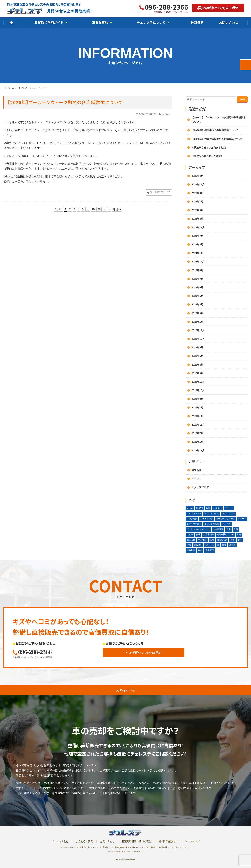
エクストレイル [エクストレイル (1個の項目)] (212, 513)
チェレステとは (60, 841)
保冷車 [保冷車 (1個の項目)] (190, 535)
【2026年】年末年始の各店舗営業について (215, 130)
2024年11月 (198, 227)
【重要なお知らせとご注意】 (207, 156)
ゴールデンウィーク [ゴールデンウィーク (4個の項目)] (225, 519)
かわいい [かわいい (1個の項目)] (229, 508)
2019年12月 (198, 450)
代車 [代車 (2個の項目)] (229, 529)
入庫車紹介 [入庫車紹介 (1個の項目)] (209, 535)
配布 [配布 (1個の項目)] (200, 550)
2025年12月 (198, 185)
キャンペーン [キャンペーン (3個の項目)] (229, 513)
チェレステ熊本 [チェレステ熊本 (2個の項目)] (212, 524)
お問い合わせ (107, 841)
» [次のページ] (109, 209)
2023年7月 (197, 279)
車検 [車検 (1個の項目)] (224, 545)
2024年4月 (197, 245)
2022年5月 (197, 356)
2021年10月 (198, 390)
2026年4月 (197, 176)
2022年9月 (197, 347)
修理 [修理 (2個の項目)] (198, 535)
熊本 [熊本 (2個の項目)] (233, 540)
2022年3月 (197, 373)
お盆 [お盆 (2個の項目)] (208, 508)
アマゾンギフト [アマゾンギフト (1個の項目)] (194, 513)
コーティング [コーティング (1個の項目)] (207, 519)
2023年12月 (198, 262)
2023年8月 (197, 270)
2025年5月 (197, 210)
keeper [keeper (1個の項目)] (190, 508)
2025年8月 (197, 193)
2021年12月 (198, 382)
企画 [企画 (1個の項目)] (236, 529)
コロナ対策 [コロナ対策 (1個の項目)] (192, 519)
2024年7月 (197, 236)
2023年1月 (197, 322)
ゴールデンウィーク (160, 192)
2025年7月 (197, 202)
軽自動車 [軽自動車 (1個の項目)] (191, 550)
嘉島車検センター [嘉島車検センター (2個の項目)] (225, 535)
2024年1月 (197, 253)
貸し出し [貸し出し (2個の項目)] (210, 545)
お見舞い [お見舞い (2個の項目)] (217, 508)
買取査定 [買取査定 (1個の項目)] (198, 545)
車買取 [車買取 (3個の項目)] (232, 545)
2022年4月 (197, 365)
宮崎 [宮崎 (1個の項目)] (239, 535)
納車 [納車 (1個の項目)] (240, 540)
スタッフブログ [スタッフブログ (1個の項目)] (194, 524)
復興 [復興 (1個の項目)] (212, 540)
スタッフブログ (200, 487)
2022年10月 (198, 339)
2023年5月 (197, 296)
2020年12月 (198, 425)
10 (93, 209)
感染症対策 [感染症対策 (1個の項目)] (222, 540)
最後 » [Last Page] (117, 209)
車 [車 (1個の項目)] (218, 545)
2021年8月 (197, 408)
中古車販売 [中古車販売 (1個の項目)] (218, 529)
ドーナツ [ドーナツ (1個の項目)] (226, 524)
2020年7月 (197, 433)
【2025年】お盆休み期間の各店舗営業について (217, 139)
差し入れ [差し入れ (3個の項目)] (191, 540)
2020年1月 (197, 442)
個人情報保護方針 (168, 841)
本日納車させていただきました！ (210, 148)
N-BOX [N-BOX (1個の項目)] (200, 508)
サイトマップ (192, 841)
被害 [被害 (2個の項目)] (189, 545)
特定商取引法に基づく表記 (136, 841)
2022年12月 (198, 330)
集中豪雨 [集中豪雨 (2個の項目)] (210, 550)
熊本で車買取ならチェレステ (123, 851)
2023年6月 (197, 287)
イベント (196, 479)
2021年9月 (197, 399)
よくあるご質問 (84, 841)
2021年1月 (197, 416)
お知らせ (167, 114)
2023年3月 (197, 313)
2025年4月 (197, 219)
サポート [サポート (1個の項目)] (242, 519)
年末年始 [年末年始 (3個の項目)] (202, 540)
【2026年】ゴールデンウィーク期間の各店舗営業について (65, 102)
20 (99, 209)
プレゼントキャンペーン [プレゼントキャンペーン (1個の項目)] (198, 529)
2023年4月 (197, 305)
